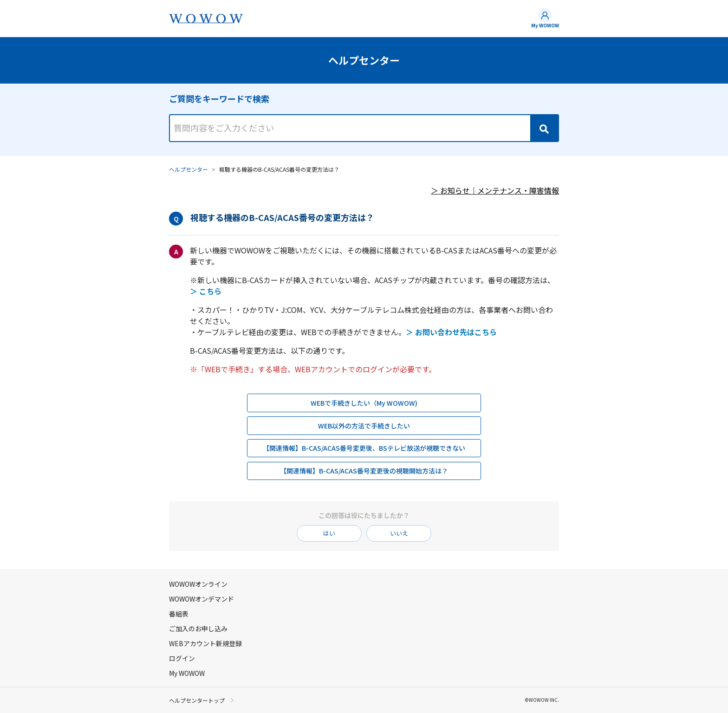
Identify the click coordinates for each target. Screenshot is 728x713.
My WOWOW (545, 25)
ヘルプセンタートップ (197, 700)
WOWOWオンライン (198, 584)
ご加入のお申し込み (198, 629)
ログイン (182, 658)
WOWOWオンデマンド (201, 599)
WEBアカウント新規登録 (205, 643)
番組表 (179, 614)
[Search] (544, 128)
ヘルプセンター (188, 169)
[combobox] (364, 120)
